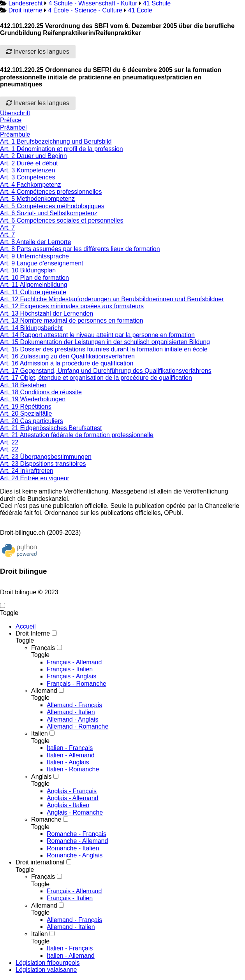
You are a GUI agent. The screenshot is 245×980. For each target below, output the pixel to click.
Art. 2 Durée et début (29, 163)
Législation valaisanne (46, 970)
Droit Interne (33, 633)
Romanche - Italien (73, 848)
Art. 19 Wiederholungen (33, 399)
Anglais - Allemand (73, 798)
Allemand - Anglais (73, 719)
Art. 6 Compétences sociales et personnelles (62, 220)
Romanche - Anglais (75, 855)
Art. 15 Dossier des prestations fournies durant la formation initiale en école (104, 349)
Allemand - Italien (71, 712)
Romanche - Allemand (77, 841)
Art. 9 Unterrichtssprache (34, 256)
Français (43, 648)
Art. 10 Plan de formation (34, 278)
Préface (11, 120)
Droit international (40, 862)
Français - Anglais (71, 676)
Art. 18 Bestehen (23, 385)
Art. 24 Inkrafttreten (27, 471)
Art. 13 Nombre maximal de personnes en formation (71, 321)
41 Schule (157, 3)
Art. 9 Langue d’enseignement (41, 263)
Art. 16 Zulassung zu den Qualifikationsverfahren (67, 356)
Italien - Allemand (71, 755)
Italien (40, 733)
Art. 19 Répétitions (26, 407)
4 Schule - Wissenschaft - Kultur (93, 3)
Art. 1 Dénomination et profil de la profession (62, 149)
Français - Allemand (74, 662)
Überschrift (15, 113)
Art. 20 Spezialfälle (26, 414)
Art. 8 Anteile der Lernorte (35, 242)
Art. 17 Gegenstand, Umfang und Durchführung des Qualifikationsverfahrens (106, 371)
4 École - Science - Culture (85, 10)
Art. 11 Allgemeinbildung (34, 285)
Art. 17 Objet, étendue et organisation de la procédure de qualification (96, 378)
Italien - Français (70, 748)
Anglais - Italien (68, 805)
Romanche (46, 819)
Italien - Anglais (68, 762)
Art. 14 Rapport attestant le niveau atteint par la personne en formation (97, 335)
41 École (140, 10)
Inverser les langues (38, 52)
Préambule (15, 134)
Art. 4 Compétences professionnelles (51, 192)
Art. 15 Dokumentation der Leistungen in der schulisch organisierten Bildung (105, 342)
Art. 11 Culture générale (33, 292)
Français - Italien (70, 669)
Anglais (41, 777)
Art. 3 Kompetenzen (27, 170)
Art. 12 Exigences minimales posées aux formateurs (72, 306)
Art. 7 (7, 227)
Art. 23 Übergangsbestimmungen (46, 457)
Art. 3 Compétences (27, 177)
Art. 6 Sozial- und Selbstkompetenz (49, 213)
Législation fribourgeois (48, 963)
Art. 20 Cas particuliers (32, 421)
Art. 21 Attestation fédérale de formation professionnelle (77, 435)
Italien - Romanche (73, 769)
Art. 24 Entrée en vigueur (35, 478)
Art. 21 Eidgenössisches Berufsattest (51, 428)
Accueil (26, 626)
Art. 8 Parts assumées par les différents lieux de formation (80, 249)
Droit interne (25, 10)
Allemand (44, 691)
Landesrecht (25, 3)
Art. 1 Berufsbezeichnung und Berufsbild (56, 141)
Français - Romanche (77, 684)
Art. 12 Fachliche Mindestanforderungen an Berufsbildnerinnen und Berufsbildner (112, 299)
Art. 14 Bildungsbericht (31, 328)
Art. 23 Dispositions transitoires (43, 464)
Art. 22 (9, 442)
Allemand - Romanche (78, 726)
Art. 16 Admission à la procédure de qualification (67, 363)
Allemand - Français (74, 705)
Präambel (13, 127)
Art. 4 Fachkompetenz (31, 185)
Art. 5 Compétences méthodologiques (52, 206)
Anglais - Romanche (75, 812)
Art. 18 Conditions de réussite (41, 392)
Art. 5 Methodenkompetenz (37, 199)
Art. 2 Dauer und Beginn (33, 156)
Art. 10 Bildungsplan (28, 270)
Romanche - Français (77, 834)
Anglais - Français (72, 791)
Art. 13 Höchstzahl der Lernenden (47, 313)
